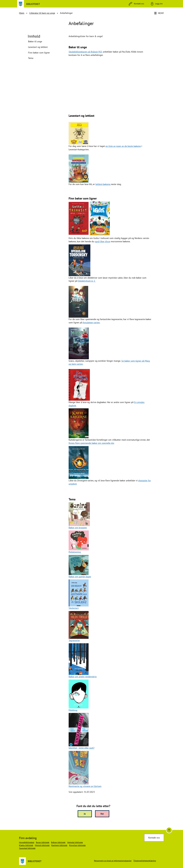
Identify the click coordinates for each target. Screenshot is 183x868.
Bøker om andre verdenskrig (83, 677)
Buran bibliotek (43, 842)
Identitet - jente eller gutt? (82, 748)
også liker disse (102, 241)
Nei (102, 814)
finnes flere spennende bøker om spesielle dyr (91, 443)
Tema (31, 58)
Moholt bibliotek (42, 845)
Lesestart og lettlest (38, 47)
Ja (85, 814)
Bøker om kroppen (78, 528)
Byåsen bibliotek (58, 842)
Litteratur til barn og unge (42, 13)
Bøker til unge (35, 41)
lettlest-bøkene (103, 184)
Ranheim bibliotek (59, 845)
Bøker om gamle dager (80, 577)
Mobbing (73, 710)
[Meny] (159, 13)
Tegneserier (74, 640)
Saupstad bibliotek (27, 848)
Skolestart (74, 608)
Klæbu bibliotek (26, 845)
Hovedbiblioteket (27, 842)
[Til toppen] (169, 830)
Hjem (22, 13)
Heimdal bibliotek (75, 842)
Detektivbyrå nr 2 (87, 281)
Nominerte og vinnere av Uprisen (85, 786)
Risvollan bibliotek (77, 845)
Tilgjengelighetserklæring (145, 861)
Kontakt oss (154, 838)
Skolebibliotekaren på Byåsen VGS (85, 52)
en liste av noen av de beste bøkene (123, 146)
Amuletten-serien (91, 323)
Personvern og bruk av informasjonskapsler (113, 861)
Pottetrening (75, 552)
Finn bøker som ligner (39, 53)
